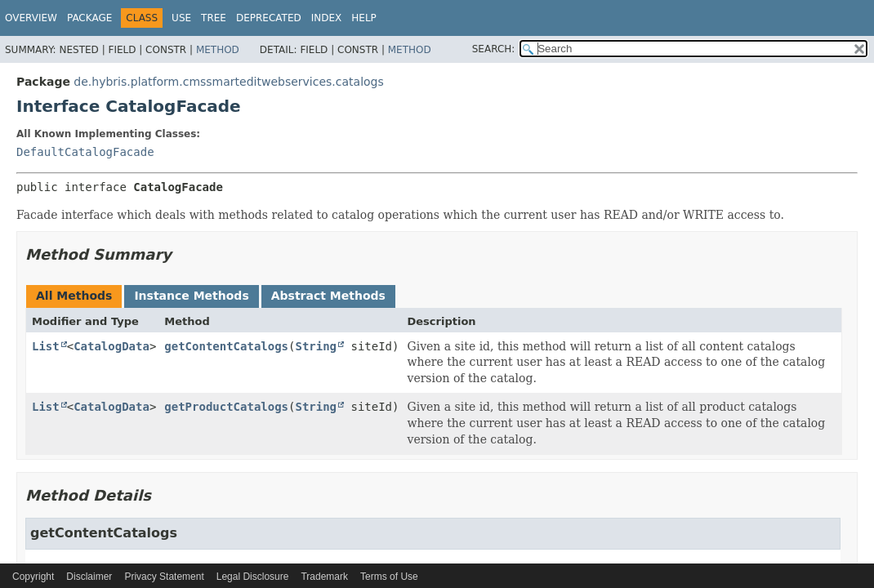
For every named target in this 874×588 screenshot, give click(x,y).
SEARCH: (494, 49)
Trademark (324, 577)
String (316, 346)
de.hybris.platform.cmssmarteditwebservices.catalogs (228, 82)
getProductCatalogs (226, 407)
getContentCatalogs (226, 346)
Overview (31, 18)
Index (327, 18)
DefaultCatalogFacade (85, 152)
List (46, 346)
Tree (214, 18)
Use (181, 18)
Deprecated (269, 18)
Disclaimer (89, 577)
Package (89, 18)
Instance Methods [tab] (191, 296)
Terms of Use (389, 577)
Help (364, 18)
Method (218, 50)
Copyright (33, 577)
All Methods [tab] (74, 296)
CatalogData (111, 346)
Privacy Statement (164, 577)
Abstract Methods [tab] (328, 296)
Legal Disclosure (253, 577)
